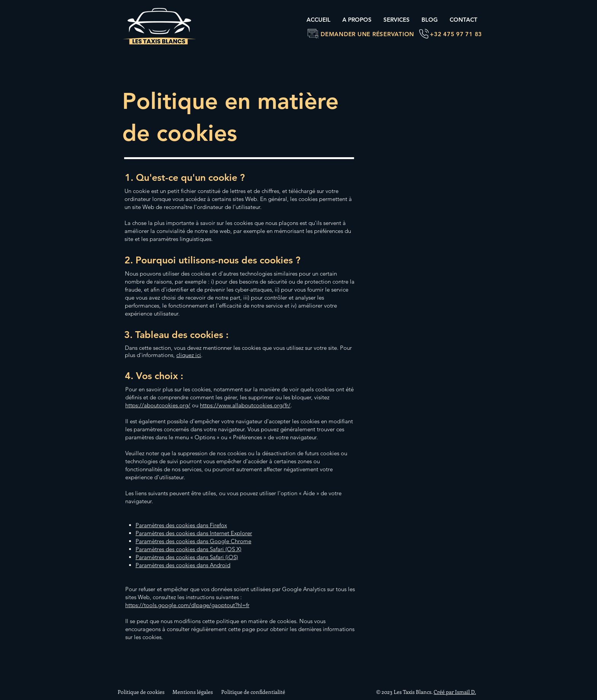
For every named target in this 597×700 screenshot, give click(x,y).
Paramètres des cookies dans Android (183, 565)
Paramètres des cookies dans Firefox (181, 525)
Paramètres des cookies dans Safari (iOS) (187, 557)
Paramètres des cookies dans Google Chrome (193, 541)
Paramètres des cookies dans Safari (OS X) (188, 549)
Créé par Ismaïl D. (455, 692)
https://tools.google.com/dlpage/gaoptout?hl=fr (187, 605)
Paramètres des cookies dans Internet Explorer (194, 533)
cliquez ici (189, 355)
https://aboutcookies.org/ (158, 405)
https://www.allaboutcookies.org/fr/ (245, 405)
